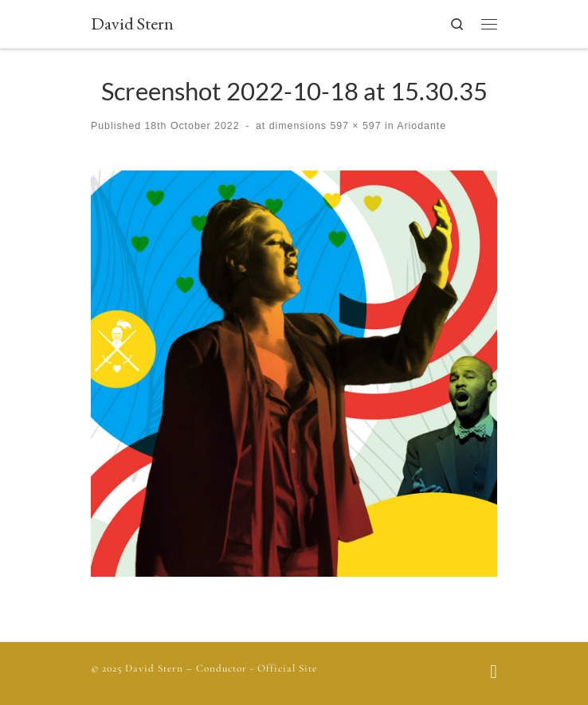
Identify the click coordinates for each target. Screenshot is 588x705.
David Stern (154, 668)
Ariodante (420, 126)
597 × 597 (354, 126)
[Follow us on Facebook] (494, 674)
